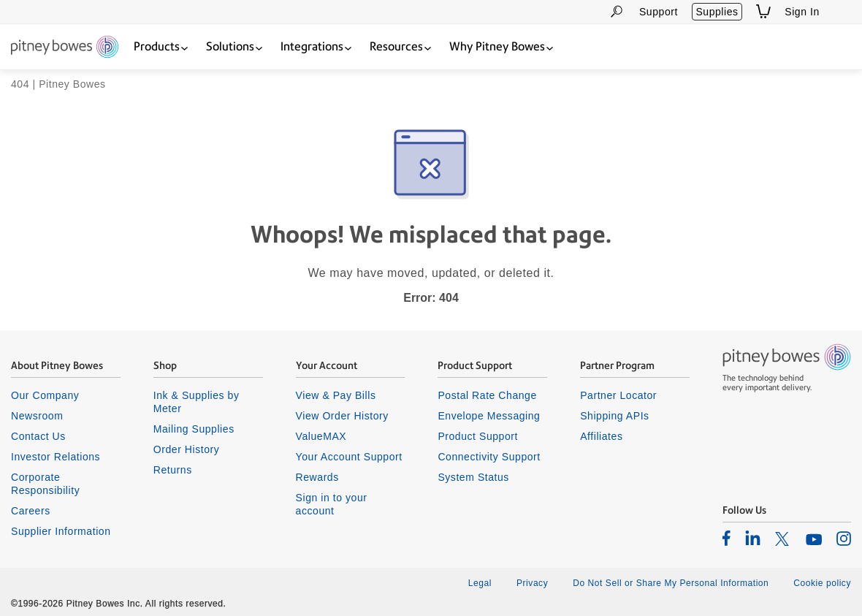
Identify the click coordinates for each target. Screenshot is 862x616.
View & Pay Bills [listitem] (336, 395)
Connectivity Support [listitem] (489, 457)
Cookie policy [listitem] (822, 583)
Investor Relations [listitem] (56, 457)
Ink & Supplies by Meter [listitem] (197, 402)
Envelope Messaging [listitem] (489, 416)
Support (659, 12)
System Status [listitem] (473, 477)
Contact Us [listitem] (38, 436)
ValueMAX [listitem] (321, 436)
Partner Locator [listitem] (618, 395)
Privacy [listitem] (532, 583)
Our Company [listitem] (45, 395)
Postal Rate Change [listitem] (487, 395)
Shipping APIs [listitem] (614, 416)
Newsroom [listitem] (37, 416)
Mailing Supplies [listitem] (194, 429)
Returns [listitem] (173, 470)
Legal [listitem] (480, 583)
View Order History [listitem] (342, 416)
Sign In (802, 12)
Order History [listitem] (187, 449)
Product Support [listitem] (478, 436)
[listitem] (726, 538)
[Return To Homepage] (65, 48)
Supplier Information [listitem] (61, 531)
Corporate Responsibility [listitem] (45, 484)
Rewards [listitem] (317, 477)
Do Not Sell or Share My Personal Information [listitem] (671, 583)
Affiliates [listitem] (601, 436)
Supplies (717, 12)
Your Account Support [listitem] (349, 457)
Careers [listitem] (31, 511)
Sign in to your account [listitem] (332, 504)
